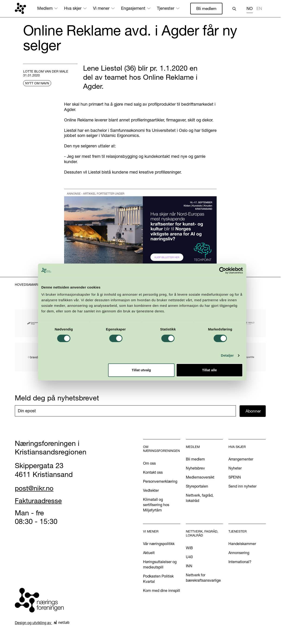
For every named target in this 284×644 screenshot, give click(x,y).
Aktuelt (149, 553)
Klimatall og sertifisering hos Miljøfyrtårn (156, 505)
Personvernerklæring (160, 482)
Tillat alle (209, 370)
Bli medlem (206, 8)
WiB (189, 548)
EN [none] (259, 9)
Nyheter (235, 468)
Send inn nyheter (242, 486)
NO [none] (250, 9)
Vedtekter (151, 491)
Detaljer (227, 355)
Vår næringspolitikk (159, 544)
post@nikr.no (35, 488)
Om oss (149, 463)
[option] (259, 9)
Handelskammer (242, 544)
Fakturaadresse (40, 501)
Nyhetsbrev (195, 468)
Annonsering (239, 553)
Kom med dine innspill (162, 591)
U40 (189, 557)
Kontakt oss (153, 473)
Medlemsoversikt (200, 477)
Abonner (254, 411)
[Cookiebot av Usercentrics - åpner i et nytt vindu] (223, 270)
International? (240, 562)
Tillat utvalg (141, 370)
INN (189, 566)
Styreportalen (197, 486)
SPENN (235, 477)
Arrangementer (241, 459)
